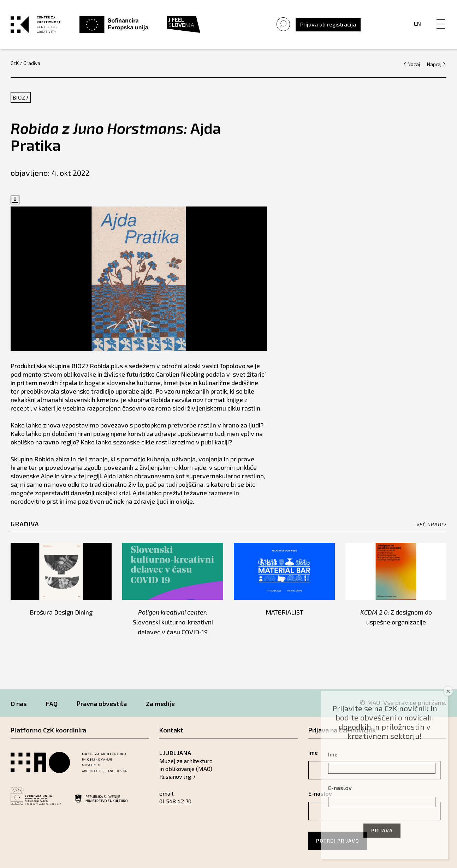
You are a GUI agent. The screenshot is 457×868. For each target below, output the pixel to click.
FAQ (52, 704)
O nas (19, 704)
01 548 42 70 (175, 801)
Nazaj (414, 64)
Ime (333, 754)
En (417, 23)
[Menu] (441, 17)
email (166, 793)
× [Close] (448, 691)
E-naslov (340, 788)
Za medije (160, 704)
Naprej (434, 64)
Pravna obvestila (102, 704)
